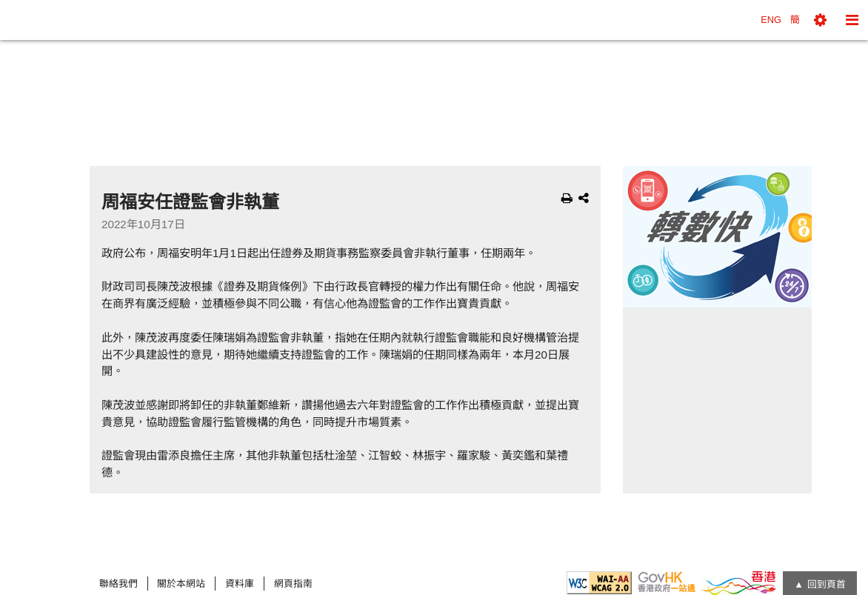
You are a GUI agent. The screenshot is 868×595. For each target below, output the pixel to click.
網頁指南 (293, 584)
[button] (820, 20)
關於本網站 (181, 584)
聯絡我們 (118, 584)
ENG (771, 20)
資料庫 (240, 584)
